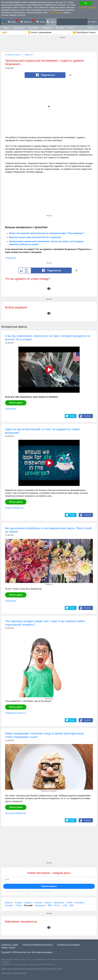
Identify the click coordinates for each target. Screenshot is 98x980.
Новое (6, 28)
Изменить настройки (88, 8)
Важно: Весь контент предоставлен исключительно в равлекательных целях (32, 969)
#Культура (10, 813)
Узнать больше (56, 13)
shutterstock (49, 698)
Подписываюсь (49, 886)
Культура (60, 28)
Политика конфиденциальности (38, 945)
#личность (21, 713)
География (33, 28)
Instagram (49, 584)
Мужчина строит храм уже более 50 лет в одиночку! (35, 237)
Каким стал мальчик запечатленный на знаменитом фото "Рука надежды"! (47, 233)
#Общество (11, 258)
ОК (86, 3)
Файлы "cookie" (8, 947)
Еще (91, 28)
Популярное (19, 28)
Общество (47, 28)
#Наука (8, 508)
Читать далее (16, 403)
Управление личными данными (14, 973)
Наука (71, 28)
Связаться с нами (10, 945)
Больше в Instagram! (49, 791)
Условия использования (68, 945)
